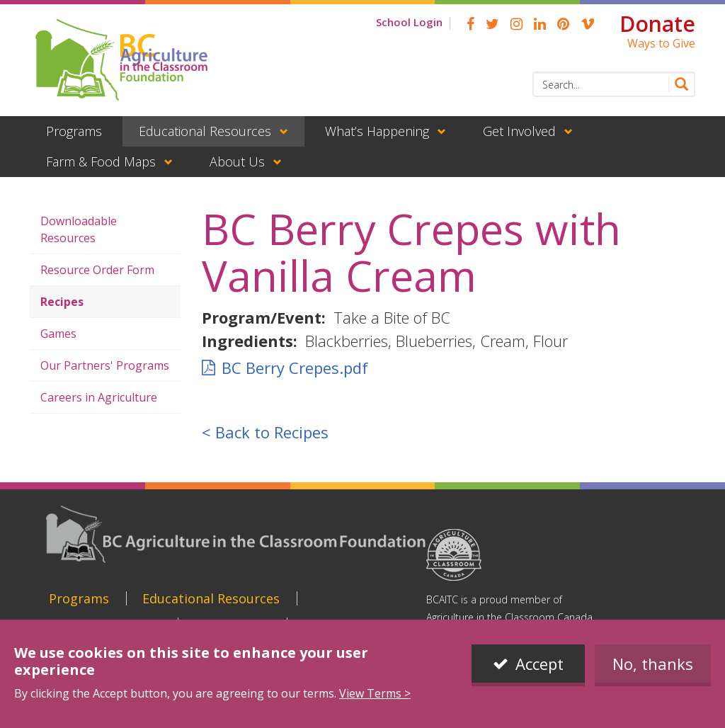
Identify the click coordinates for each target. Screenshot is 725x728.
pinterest (563, 24)
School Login (409, 22)
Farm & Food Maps (101, 161)
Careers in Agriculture (99, 397)
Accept (540, 675)
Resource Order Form (97, 270)
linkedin (540, 24)
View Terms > (375, 705)
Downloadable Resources (79, 229)
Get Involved (519, 131)
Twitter (492, 24)
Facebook (470, 24)
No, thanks (653, 675)
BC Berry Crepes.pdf (295, 368)
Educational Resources (205, 131)
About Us (237, 161)
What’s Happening (377, 131)
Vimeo (588, 24)
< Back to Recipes (265, 432)
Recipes (62, 302)
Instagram (516, 24)
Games (58, 334)
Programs (74, 131)
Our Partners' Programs (105, 365)
